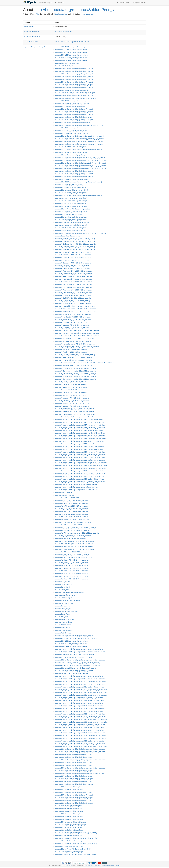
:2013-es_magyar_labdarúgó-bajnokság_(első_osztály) (76, 833)
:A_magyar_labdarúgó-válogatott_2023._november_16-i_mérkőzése (80, 736)
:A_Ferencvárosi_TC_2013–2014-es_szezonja (73, 279)
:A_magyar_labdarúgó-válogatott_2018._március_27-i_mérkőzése (80, 433)
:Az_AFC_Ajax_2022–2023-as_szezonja (71, 673)
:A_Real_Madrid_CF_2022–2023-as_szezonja (73, 657)
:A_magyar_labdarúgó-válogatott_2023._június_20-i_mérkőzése (79, 730)
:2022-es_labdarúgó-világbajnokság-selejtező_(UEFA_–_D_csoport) (80, 233)
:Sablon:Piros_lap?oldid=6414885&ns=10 (72, 42)
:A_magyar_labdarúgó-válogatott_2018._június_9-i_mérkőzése (79, 430)
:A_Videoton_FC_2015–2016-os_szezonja (72, 406)
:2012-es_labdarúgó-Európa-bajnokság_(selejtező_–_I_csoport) (79, 144)
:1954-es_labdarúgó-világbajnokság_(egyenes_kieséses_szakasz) (80, 752)
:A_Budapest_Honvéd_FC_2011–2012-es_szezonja (75, 244)
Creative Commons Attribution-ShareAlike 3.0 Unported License (103, 865)
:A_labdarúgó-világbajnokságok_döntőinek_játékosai (75, 417)
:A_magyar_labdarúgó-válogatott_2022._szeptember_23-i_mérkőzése (81, 719)
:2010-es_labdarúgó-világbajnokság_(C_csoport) (74, 112)
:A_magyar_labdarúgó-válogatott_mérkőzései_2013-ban (76, 487)
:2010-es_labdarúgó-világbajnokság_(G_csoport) (74, 117)
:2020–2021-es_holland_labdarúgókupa (71, 228)
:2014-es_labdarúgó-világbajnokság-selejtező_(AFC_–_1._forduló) (80, 158)
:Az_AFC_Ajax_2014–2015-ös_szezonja (71, 501)
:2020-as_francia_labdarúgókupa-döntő (71, 225)
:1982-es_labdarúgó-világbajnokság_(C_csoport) (74, 803)
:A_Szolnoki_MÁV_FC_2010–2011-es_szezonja (74, 366)
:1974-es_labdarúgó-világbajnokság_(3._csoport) (74, 781)
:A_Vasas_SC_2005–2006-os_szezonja (71, 382)
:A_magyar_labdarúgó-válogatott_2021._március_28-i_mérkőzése (80, 652)
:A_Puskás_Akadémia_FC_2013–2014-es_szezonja (75, 355)
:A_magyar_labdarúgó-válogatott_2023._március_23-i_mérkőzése (80, 733)
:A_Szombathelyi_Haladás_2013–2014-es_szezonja (75, 374)
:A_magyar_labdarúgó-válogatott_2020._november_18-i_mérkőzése (80, 471)
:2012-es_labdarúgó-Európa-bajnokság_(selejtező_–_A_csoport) (79, 136)
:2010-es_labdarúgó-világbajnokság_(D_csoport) (74, 114)
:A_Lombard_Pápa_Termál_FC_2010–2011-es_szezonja (77, 333)
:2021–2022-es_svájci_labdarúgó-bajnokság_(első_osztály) (78, 665)
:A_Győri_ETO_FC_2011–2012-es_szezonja (73, 301)
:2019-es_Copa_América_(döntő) (69, 214)
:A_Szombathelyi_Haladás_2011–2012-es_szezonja (75, 371)
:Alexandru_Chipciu (64, 495)
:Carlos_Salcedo (63, 584)
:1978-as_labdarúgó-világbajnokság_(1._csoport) (74, 792)
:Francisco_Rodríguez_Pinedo (68, 601)
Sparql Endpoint (140, 3)
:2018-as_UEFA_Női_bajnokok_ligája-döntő (72, 209)
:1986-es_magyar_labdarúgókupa (69, 808)
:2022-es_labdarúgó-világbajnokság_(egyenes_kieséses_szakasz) (80, 660)
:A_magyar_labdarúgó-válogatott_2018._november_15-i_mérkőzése (80, 436)
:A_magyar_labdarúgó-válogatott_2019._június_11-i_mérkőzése (79, 441)
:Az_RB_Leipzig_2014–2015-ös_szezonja (72, 555)
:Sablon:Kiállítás (63, 32)
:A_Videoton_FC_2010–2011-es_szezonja (72, 398)
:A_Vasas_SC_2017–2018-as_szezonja (71, 393)
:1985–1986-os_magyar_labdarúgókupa (71, 55)
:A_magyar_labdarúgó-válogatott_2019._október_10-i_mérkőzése (80, 457)
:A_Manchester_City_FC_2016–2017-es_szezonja (75, 339)
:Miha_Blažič (62, 617)
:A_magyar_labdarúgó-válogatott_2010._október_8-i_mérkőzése (79, 420)
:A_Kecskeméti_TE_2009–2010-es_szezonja (73, 314)
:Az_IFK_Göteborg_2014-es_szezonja (70, 538)
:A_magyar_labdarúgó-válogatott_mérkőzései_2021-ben (76, 490)
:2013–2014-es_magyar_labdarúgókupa (71, 152)
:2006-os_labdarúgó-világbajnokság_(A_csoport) (74, 68)
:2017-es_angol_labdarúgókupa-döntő (70, 204)
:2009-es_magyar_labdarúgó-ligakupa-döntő (73, 104)
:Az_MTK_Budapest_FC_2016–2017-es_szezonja (74, 547)
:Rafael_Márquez (63, 630)
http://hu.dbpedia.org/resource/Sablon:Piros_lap (76, 10)
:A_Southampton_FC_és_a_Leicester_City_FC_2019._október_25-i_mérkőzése (84, 363)
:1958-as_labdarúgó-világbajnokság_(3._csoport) (74, 757)
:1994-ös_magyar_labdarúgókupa (69, 814)
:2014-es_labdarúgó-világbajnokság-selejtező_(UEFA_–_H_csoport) (80, 168)
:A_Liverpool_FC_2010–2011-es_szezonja (72, 328)
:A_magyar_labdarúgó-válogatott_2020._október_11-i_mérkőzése (80, 474)
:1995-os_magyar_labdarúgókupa (69, 817)
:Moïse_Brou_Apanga (65, 619)
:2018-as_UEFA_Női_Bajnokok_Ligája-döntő (73, 849)
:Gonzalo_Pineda (63, 606)
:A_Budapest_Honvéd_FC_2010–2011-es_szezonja (75, 241)
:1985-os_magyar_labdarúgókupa (69, 806)
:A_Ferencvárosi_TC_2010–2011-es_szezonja (73, 276)
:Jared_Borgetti (63, 609)
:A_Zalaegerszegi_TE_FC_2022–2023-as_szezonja (75, 655)
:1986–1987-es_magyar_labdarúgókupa (71, 58)
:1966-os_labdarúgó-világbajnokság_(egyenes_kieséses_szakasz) (80, 773)
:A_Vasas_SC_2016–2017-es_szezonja (71, 390)
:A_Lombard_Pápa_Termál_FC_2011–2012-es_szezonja (77, 336)
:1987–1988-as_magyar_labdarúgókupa (71, 60)
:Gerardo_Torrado (64, 603)
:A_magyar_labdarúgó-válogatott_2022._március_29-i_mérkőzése (80, 711)
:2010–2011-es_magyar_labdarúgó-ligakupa (72, 128)
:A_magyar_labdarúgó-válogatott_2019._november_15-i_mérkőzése (80, 452)
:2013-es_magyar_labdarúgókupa (69, 835)
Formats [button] (59, 3)
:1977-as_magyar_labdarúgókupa (69, 790)
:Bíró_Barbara (62, 582)
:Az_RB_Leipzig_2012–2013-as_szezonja (72, 552)
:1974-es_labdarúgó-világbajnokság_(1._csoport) (74, 776)
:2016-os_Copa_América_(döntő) (69, 185)
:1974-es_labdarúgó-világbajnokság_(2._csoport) (74, 779)
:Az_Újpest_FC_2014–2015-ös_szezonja (71, 571)
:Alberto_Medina (63, 492)
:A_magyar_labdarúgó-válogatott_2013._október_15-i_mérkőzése (80, 422)
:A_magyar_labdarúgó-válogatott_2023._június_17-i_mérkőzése (79, 727)
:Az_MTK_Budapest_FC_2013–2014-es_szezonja (74, 544)
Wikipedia (69, 865)
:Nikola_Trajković (63, 622)
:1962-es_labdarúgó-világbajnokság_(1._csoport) (74, 763)
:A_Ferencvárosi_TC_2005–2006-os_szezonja (73, 271)
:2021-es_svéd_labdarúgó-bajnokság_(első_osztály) (75, 668)
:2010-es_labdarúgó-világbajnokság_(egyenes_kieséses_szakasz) (80, 125)
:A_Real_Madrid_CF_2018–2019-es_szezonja (73, 360)
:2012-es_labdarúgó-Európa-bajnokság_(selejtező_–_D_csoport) (79, 139)
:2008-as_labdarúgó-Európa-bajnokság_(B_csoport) (75, 95)
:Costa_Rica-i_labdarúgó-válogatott (69, 592)
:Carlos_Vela (62, 590)
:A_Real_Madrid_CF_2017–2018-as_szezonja (73, 357)
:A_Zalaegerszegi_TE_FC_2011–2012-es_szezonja (75, 414)
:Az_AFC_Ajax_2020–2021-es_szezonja (71, 517)
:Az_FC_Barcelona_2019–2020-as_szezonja (73, 525)
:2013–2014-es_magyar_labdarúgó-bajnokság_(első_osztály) (78, 150)
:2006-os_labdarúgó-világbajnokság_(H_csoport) (74, 87)
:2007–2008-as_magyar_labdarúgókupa (71, 641)
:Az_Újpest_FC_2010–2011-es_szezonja (71, 565)
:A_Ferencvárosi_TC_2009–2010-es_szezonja (73, 274)
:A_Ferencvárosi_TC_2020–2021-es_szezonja (73, 293)
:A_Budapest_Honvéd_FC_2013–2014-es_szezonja (75, 247)
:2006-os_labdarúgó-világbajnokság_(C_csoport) (74, 74)
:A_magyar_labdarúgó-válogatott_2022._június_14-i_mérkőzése (79, 700)
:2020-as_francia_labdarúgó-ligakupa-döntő (72, 222)
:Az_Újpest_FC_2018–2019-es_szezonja (71, 579)
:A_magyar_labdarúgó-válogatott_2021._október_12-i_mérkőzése (80, 684)
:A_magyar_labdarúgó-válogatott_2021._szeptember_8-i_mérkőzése (81, 695)
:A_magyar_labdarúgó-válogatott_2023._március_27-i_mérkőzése (80, 725)
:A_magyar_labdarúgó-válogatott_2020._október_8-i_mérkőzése (79, 479)
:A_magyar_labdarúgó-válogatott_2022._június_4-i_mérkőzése (79, 703)
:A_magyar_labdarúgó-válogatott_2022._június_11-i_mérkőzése (79, 698)
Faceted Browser (123, 3)
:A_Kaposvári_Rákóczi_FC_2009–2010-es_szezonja (75, 309)
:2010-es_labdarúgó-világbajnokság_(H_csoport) (74, 120)
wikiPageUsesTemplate (35, 47)
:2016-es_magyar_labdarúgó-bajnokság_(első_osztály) (76, 844)
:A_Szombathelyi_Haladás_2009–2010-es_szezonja (75, 368)
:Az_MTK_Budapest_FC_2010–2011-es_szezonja (74, 541)
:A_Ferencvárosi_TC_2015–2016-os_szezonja (73, 285)
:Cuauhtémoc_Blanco (65, 595)
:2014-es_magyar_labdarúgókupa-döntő (71, 179)
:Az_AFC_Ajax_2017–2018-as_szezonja (71, 509)
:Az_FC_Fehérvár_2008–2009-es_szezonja (72, 530)
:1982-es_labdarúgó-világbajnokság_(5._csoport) (74, 800)
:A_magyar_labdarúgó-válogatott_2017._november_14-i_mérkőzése (80, 425)
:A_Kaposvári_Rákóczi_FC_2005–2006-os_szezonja (75, 306)
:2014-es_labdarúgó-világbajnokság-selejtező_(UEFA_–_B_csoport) (80, 160)
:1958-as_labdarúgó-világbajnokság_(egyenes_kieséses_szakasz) (80, 760)
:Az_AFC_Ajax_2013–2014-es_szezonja (71, 498)
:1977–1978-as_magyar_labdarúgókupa (71, 52)
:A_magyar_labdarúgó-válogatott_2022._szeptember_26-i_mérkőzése (81, 722)
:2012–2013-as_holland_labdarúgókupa (71, 147)
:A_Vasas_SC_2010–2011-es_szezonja (71, 384)
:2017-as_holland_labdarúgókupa (69, 846)
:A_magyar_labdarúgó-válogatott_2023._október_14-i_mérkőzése (80, 741)
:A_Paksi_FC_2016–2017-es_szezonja (71, 352)
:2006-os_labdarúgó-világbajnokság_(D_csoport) (74, 77)
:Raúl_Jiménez (63, 633)
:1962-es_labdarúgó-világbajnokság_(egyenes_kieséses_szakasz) (80, 768)
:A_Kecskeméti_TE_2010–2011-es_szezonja (73, 317)
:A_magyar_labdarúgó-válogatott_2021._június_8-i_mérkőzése (79, 676)
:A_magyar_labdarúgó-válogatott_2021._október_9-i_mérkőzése (79, 687)
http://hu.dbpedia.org (61, 14)
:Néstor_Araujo (63, 625)
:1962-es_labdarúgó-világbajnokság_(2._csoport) (74, 765)
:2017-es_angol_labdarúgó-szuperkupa (71, 201)
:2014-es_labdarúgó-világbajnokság (70, 155)
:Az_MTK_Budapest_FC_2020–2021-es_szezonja (74, 549)
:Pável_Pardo (62, 628)
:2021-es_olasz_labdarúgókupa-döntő (70, 231)
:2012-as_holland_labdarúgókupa (69, 830)
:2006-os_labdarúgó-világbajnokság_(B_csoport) (74, 71)
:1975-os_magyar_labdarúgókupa (69, 787)
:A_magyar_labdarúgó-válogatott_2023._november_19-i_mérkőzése (80, 738)
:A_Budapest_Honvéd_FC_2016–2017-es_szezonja (75, 249)
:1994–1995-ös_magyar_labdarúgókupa (71, 644)
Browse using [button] (45, 3)
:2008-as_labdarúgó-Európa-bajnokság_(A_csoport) (75, 93)
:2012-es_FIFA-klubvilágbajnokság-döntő (71, 133)
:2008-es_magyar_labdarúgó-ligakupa (70, 822)
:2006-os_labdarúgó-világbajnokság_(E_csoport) (74, 79)
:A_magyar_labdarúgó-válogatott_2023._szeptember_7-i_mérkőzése (81, 746)
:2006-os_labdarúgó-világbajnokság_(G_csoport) (74, 85)
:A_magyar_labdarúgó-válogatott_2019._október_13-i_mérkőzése (80, 460)
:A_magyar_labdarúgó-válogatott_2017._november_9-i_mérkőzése (80, 428)
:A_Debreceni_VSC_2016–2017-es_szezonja (73, 260)
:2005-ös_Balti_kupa (65, 66)
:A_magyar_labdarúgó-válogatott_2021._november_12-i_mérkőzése (80, 679)
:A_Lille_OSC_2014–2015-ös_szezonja (71, 322)
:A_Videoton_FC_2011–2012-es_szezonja (72, 401)
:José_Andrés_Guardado (66, 611)
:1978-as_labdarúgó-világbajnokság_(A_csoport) (74, 795)
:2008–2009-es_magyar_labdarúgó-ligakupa (72, 101)
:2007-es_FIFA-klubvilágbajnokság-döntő (71, 90)
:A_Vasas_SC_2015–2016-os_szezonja (71, 387)
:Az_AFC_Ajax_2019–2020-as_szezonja (71, 514)
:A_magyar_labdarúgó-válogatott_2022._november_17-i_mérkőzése (80, 714)
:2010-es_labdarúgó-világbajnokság (70, 106)
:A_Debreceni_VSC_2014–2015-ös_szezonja (73, 258)
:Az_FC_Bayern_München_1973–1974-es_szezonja (75, 528)
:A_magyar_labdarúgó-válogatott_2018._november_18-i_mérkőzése (80, 438)
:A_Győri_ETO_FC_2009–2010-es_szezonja (73, 295)
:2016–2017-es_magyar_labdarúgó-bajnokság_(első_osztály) (78, 195)
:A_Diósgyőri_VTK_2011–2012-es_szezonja (72, 266)
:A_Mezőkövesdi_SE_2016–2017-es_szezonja (73, 341)
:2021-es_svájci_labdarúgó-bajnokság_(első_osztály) (75, 854)
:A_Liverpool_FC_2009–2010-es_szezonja (72, 325)
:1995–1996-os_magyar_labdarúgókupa (71, 646)
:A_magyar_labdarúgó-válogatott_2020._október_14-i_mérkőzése (80, 476)
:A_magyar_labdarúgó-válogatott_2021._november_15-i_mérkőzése (80, 682)
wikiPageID (29, 27)
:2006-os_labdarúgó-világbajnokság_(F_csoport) (74, 82)
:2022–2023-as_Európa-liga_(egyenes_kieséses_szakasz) (77, 663)
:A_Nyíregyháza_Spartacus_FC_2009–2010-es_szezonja (77, 347)
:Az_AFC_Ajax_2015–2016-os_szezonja (71, 503)
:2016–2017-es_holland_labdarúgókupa (71, 193)
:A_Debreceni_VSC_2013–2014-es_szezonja (73, 255)
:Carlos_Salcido (63, 587)
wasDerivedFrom (31, 42)
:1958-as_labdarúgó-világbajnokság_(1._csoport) (74, 754)
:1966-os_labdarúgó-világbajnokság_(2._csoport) (74, 771)
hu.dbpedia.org (88, 14)
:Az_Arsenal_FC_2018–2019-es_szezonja (72, 520)
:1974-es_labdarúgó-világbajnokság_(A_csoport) (74, 784)
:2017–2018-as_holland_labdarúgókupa (71, 206)
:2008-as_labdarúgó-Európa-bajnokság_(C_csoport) (75, 98)
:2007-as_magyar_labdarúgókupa (69, 819)
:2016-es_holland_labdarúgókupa (69, 841)
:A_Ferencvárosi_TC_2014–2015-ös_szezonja (73, 282)
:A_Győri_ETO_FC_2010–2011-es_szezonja (73, 298)
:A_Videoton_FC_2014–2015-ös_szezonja (72, 403)
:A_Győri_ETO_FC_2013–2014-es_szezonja (73, 303)
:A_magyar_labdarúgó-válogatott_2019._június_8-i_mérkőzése (79, 444)
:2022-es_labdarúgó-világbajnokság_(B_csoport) (74, 671)
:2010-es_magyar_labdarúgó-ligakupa (70, 825)
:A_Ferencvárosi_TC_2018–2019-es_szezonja (73, 290)
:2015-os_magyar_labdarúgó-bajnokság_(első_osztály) (76, 838)
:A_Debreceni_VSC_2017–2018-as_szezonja (73, 263)
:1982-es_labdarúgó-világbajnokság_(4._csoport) (74, 798)
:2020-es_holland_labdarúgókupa (69, 852)
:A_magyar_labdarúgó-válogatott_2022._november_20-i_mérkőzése (80, 717)
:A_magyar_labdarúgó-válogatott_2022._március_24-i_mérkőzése (80, 709)
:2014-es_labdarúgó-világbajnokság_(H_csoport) (74, 177)
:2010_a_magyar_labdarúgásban (69, 827)
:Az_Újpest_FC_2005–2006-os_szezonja (71, 560)
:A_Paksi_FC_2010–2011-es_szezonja (71, 349)
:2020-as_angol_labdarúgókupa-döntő (70, 220)
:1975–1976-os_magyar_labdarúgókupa (71, 50)
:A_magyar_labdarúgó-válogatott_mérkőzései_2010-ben (76, 484)
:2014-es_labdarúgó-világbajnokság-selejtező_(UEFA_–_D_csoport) (80, 163)
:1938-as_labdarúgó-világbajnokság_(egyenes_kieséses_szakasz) (80, 749)
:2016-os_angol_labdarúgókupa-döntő (70, 187)
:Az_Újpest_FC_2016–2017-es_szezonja (71, 576)
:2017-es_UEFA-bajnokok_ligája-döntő (71, 198)
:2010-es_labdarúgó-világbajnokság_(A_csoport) (74, 109)
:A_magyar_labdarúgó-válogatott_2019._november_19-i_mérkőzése (80, 455)
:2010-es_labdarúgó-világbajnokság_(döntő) (72, 123)
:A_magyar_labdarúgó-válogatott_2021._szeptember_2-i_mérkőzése (81, 690)
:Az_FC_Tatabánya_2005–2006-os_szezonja (73, 536)
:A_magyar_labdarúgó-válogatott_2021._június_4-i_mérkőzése (79, 649)
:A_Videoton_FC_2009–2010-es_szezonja (72, 395)
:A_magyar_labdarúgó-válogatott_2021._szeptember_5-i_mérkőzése (81, 692)
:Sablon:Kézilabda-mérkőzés (67, 236)
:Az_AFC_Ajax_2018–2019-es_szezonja (71, 511)
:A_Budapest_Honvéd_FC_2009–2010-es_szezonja (75, 239)
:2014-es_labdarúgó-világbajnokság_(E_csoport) (74, 174)
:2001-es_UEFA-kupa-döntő (67, 63)
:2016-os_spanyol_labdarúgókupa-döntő (71, 190)
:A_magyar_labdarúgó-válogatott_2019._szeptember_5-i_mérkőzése (81, 463)
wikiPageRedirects (31, 32)
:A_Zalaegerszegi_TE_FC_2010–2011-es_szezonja (75, 411)
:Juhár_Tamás (62, 614)
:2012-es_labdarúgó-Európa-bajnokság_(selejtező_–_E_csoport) (79, 141)
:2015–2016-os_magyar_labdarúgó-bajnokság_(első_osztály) (78, 182)
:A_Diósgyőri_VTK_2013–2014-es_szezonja (72, 268)
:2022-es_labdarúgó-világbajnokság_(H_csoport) (74, 636)
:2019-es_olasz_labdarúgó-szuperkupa (71, 217)
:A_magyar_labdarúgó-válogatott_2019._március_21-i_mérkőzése (80, 447)
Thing (38, 14)
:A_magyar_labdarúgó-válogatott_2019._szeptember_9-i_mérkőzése (81, 465)
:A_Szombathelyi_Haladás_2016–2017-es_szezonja (75, 376)
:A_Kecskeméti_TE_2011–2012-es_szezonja (73, 320)
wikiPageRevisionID (32, 37)
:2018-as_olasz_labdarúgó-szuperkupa (71, 212)
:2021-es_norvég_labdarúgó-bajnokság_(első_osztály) (76, 638)
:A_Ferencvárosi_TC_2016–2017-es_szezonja (73, 287)
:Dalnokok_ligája (63, 598)
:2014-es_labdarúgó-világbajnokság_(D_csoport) (74, 171)
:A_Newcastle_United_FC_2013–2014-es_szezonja (75, 344)
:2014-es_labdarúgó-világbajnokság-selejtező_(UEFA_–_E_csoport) (80, 166)
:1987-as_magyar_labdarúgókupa (69, 811)
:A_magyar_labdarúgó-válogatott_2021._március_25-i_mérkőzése (80, 482)
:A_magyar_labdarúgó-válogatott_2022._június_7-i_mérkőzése (79, 706)
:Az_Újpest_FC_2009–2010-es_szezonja (71, 563)
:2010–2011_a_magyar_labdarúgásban (71, 131)
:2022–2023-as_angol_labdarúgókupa (70, 47)
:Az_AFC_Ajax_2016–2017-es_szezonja (71, 506)
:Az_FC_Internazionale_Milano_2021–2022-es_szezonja (77, 533)
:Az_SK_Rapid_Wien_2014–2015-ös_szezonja (73, 557)
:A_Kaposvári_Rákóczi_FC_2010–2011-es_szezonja (75, 312)
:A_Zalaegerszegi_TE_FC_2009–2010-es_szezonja (75, 409)
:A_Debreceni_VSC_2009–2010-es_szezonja (73, 252)
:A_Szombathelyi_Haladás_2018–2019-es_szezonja (75, 379)
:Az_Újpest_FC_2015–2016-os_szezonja (71, 574)
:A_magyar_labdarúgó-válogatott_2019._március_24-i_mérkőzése (80, 449)
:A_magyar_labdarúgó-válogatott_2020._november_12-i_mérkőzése (80, 468)
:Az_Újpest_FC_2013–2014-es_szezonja (71, 568)
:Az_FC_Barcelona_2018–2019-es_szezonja (73, 522)
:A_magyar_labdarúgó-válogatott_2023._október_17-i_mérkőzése (80, 744)
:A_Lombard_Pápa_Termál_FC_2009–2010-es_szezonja (77, 330)
